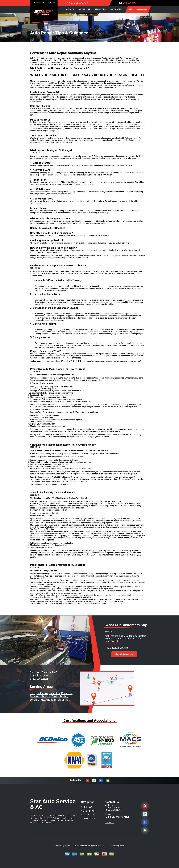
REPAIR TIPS (100, 9)
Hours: (44, 3)
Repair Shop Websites (78, 846)
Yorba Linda (37, 700)
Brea (33, 693)
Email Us (110, 823)
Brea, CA (109, 632)
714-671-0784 (130, 3)
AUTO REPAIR (85, 9)
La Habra (42, 693)
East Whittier (60, 696)
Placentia (67, 693)
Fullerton (54, 693)
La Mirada (64, 700)
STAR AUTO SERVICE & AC (40, 29)
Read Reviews (124, 652)
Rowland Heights (40, 696)
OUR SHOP (70, 9)
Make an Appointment (138, 9)
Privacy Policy (119, 846)
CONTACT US (116, 9)
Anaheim (51, 700)
